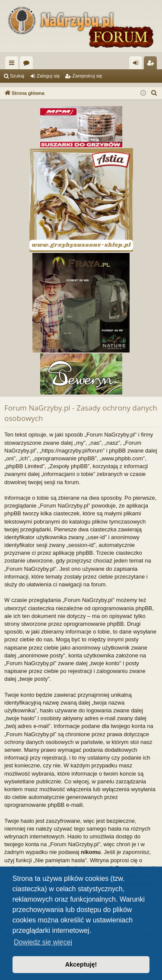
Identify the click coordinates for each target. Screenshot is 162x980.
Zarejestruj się (87, 76)
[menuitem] (154, 93)
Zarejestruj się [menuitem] (152, 65)
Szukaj (17, 76)
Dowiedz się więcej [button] (43, 942)
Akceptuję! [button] (81, 964)
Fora (28, 65)
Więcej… (13, 65)
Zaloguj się (48, 76)
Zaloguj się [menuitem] (138, 65)
